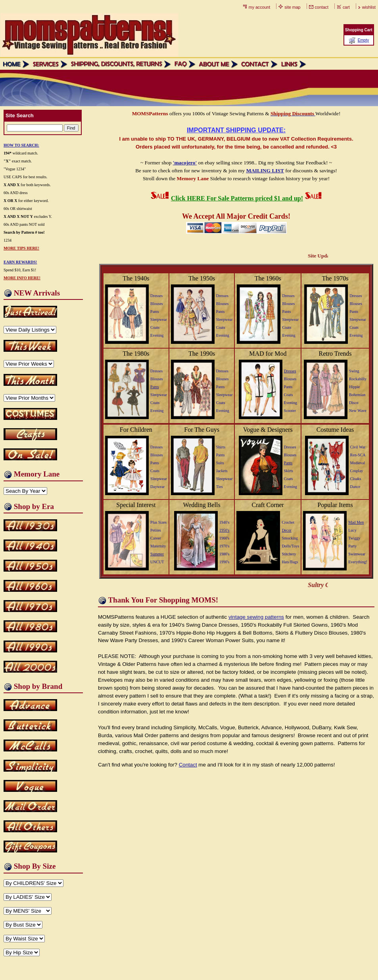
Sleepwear (159, 319)
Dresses (156, 296)
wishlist (369, 7)
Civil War (358, 447)
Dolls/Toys (290, 546)
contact (322, 7)
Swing (354, 371)
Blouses (157, 304)
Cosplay (357, 471)
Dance (355, 487)
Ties (220, 487)
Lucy (352, 530)
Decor (286, 530)
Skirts (289, 471)
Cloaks (356, 479)
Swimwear (357, 554)
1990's (224, 562)
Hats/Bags (290, 562)
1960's (224, 538)
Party (352, 546)
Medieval (358, 463)
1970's (224, 546)
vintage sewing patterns (256, 617)
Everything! (358, 562)
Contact (188, 765)
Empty (363, 40)
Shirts (221, 447)
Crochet (288, 522)
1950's (224, 530)
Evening (157, 335)
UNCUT (157, 562)
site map (292, 7)
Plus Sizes (158, 522)
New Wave (358, 411)
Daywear (157, 487)
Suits (220, 463)
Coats (155, 327)
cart (346, 7)
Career (156, 538)
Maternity (158, 546)
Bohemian (357, 395)
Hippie (354, 387)
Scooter (290, 411)
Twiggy (354, 538)
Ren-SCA (358, 455)
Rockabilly (358, 379)
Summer (157, 554)
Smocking (290, 538)
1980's (224, 554)
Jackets (222, 471)
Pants (155, 312)
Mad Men (356, 522)
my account (260, 7)
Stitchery (289, 554)
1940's (224, 522)
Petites (156, 530)
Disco (354, 403)
